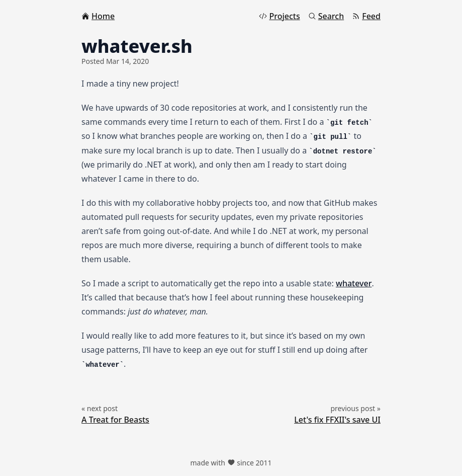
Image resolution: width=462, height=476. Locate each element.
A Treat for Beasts (115, 420)
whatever (354, 283)
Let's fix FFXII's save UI (337, 420)
